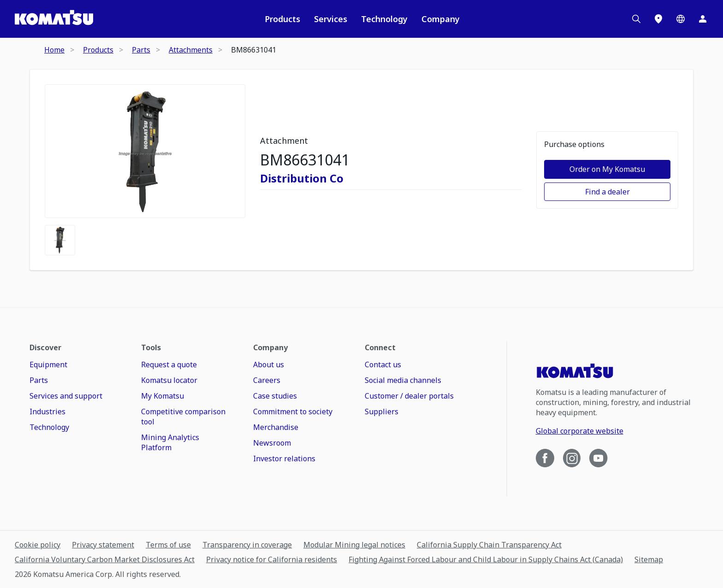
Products (282, 19)
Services (331, 19)
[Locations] (658, 19)
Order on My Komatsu (607, 169)
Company (441, 19)
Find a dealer (607, 192)
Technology (384, 19)
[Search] (636, 19)
